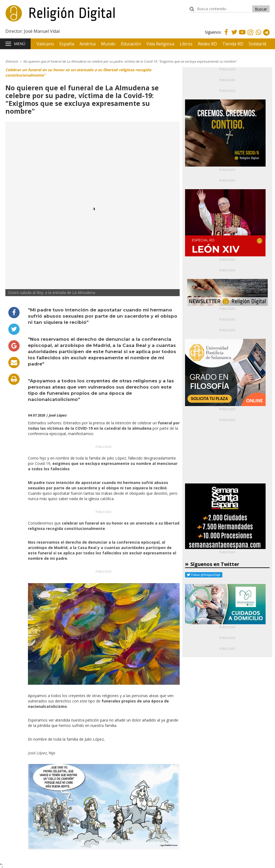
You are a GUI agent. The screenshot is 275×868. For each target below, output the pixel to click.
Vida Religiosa (160, 44)
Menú (20, 44)
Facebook (226, 35)
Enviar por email (14, 363)
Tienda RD (233, 44)
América (88, 44)
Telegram (266, 36)
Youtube (242, 35)
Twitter (234, 35)
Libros (186, 44)
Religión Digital (32, 16)
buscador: (192, 11)
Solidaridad (260, 44)
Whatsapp (258, 36)
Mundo (108, 44)
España (67, 44)
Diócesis (12, 61)
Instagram (250, 36)
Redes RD (207, 44)
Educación (131, 44)
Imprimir (14, 379)
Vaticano (45, 44)
